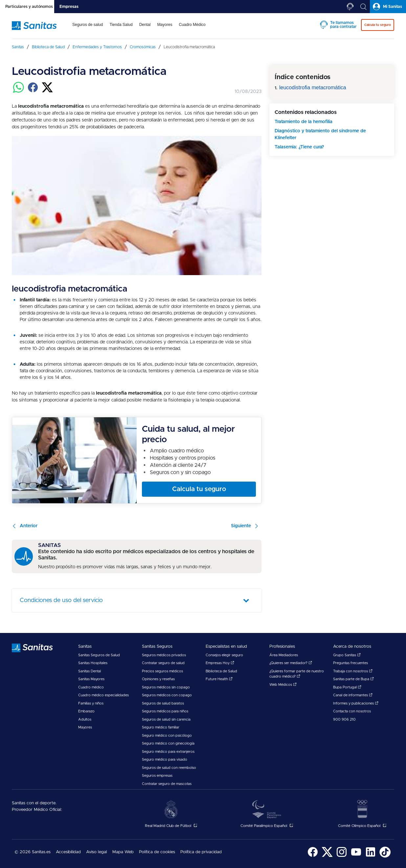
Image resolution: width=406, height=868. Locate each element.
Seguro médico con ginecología (168, 743)
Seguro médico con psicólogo (167, 736)
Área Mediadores (284, 655)
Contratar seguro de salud (163, 663)
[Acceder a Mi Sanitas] (388, 7)
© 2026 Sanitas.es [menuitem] (33, 852)
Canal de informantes (353, 695)
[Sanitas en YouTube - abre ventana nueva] (356, 856)
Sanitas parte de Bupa (353, 679)
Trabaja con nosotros (353, 671)
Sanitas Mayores (91, 679)
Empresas (69, 7)
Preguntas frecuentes (350, 663)
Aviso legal (97, 852)
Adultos (85, 719)
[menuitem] (88, 29)
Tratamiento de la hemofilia (304, 122)
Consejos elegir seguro (224, 655)
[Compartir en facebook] (33, 91)
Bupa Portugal (347, 687)
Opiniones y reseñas (158, 679)
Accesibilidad (68, 852)
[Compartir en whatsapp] (18, 91)
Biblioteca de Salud (221, 671)
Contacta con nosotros (352, 711)
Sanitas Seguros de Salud (99, 655)
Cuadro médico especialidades (103, 695)
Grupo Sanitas (347, 655)
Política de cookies (157, 852)
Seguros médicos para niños (165, 711)
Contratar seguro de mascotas (167, 784)
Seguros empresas (157, 776)
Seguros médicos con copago (167, 695)
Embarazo (86, 711)
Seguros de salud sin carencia (166, 719)
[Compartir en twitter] (47, 91)
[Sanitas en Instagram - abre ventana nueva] (342, 856)
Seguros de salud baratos (163, 703)
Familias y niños (91, 703)
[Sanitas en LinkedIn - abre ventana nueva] (371, 856)
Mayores (85, 727)
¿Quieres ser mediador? (291, 663)
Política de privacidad (201, 852)
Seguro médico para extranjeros (168, 752)
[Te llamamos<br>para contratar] (350, 7)
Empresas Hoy (220, 663)
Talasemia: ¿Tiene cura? (299, 147)
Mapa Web (123, 852)
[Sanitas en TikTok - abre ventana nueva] (385, 856)
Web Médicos (283, 685)
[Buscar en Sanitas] (363, 7)
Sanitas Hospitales (93, 663)
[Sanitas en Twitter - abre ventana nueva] (327, 856)
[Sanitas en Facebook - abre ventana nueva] (313, 856)
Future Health (219, 679)
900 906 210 (344, 719)
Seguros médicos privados (164, 655)
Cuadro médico (91, 687)
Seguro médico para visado (165, 759)
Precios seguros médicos (162, 671)
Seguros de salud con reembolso (169, 768)
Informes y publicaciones (356, 703)
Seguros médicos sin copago (166, 687)
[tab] (27, 7)
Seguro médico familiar (161, 727)
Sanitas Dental (90, 671)
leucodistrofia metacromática (313, 87)
